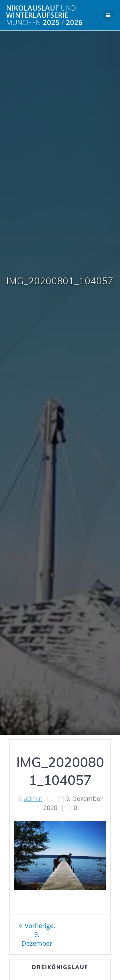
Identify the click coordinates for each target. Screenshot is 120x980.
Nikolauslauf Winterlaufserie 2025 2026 (44, 15)
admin (33, 799)
